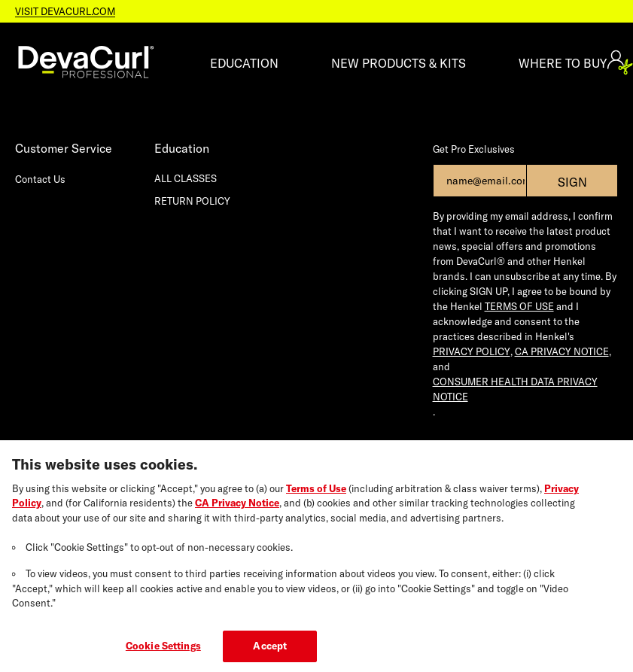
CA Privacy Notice (237, 509)
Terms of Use (316, 494)
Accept (270, 652)
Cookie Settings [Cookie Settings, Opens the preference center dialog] (163, 652)
